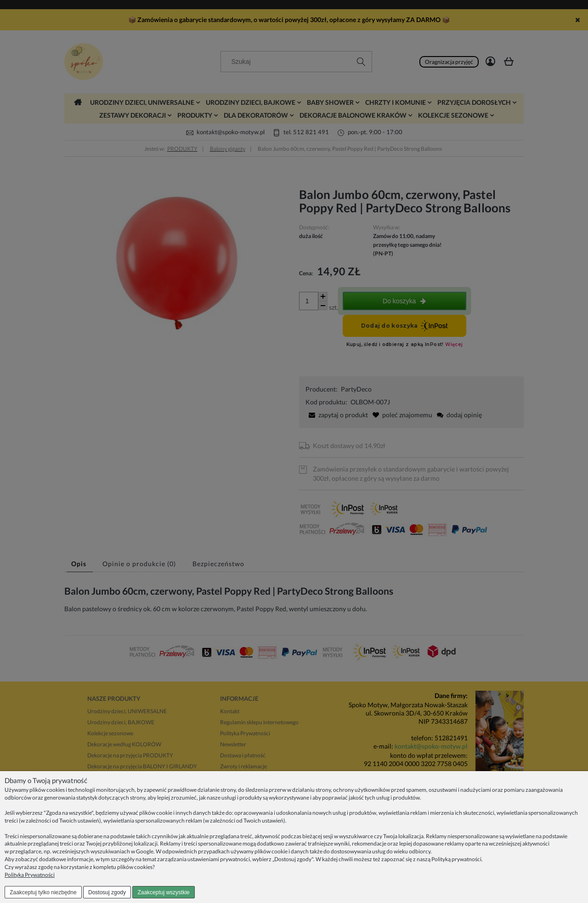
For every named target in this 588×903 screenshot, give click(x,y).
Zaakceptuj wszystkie (163, 892)
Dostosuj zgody (107, 892)
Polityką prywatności (456, 859)
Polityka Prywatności (30, 875)
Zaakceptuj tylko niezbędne (43, 892)
